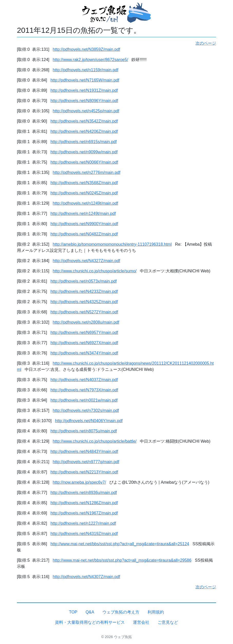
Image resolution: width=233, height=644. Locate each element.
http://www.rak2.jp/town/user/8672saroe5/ (91, 60)
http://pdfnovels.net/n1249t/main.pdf (85, 203)
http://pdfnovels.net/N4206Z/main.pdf (84, 131)
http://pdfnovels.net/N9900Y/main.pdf (84, 224)
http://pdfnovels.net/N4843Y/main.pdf (84, 452)
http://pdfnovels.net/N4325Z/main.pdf (84, 302)
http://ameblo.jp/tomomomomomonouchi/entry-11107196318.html (112, 244)
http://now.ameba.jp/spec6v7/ (79, 482)
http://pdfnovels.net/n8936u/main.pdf (84, 493)
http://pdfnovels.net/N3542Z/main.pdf (84, 121)
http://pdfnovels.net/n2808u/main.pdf (86, 322)
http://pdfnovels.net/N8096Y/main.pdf (84, 101)
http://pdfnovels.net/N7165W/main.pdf (85, 80)
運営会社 (141, 622)
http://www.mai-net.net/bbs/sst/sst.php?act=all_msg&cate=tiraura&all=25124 (120, 544)
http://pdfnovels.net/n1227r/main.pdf (83, 523)
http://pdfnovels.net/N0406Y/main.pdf (89, 421)
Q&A (90, 612)
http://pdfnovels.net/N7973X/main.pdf (84, 390)
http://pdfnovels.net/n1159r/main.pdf (86, 70)
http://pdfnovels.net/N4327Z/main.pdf (86, 261)
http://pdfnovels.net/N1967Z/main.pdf (84, 513)
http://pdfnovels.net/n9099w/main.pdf (84, 152)
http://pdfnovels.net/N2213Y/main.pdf (84, 472)
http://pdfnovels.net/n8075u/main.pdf (84, 431)
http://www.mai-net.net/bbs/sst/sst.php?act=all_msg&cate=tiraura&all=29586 (122, 560)
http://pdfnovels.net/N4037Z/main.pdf (84, 380)
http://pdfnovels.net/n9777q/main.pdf (86, 462)
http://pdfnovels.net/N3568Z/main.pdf (84, 183)
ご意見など (168, 622)
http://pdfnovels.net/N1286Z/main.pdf (84, 503)
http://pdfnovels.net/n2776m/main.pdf (87, 172)
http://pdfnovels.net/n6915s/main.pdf (84, 142)
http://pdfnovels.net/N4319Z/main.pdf (84, 534)
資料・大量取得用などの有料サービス (90, 622)
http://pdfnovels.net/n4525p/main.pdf (86, 111)
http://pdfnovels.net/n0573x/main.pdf (84, 281)
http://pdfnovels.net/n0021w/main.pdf (84, 400)
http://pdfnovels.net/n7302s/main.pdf (86, 410)
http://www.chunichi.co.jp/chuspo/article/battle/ (95, 441)
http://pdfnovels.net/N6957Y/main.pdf (84, 333)
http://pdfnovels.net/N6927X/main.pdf (84, 343)
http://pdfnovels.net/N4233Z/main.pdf (84, 291)
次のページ (206, 43)
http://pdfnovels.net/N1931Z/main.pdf (84, 90)
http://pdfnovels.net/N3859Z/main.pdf (86, 49)
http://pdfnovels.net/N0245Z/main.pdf (84, 193)
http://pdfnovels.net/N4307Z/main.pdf (86, 577)
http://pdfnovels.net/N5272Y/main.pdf (84, 312)
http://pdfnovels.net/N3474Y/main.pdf (84, 353)
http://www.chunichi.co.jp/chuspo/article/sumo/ (95, 271)
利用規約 (156, 612)
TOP (73, 612)
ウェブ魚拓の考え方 (121, 612)
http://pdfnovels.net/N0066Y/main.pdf (84, 162)
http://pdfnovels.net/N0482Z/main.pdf (84, 234)
